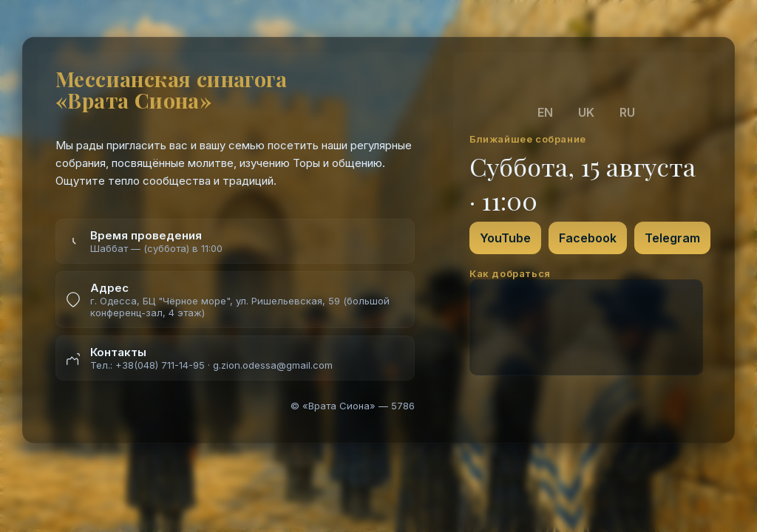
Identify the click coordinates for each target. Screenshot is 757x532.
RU (627, 112)
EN (545, 112)
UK (586, 112)
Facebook (588, 238)
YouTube (505, 238)
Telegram (672, 238)
